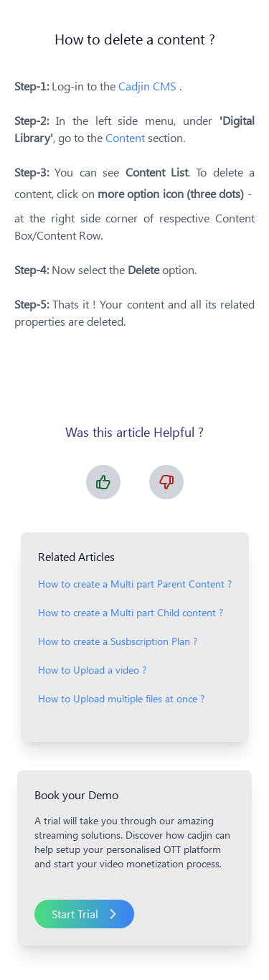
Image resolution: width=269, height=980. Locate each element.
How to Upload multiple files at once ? (121, 698)
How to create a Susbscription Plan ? (118, 641)
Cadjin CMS (149, 86)
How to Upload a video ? (92, 670)
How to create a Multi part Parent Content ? (135, 584)
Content (125, 137)
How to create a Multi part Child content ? (131, 612)
